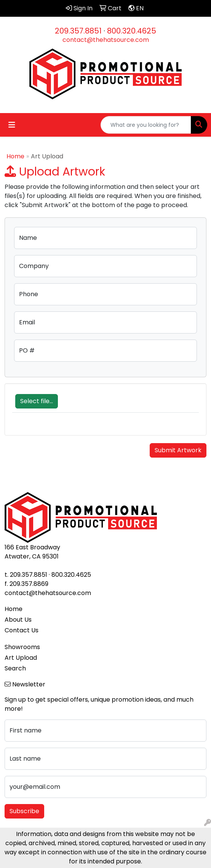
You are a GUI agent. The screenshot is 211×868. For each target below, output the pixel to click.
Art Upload (21, 658)
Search (15, 668)
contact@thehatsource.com (106, 40)
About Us (18, 620)
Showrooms (22, 647)
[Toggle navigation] (12, 125)
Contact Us (22, 630)
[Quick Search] (146, 125)
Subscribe (24, 811)
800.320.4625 (132, 31)
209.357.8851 (78, 31)
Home (15, 156)
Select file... (37, 401)
